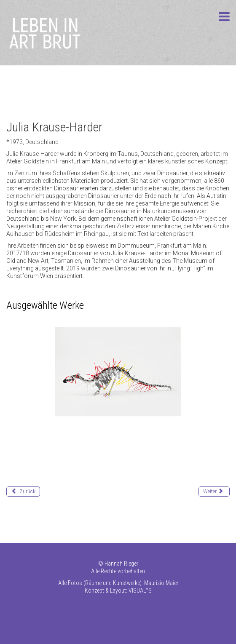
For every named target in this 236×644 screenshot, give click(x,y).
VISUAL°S (140, 591)
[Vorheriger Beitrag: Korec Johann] (23, 492)
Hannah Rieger (121, 564)
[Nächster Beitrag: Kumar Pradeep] (214, 492)
